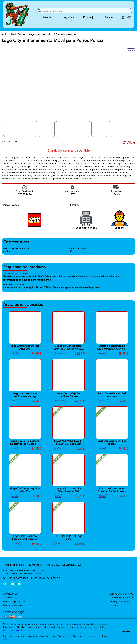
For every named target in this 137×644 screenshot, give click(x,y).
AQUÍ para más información (17, 630)
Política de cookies (13, 605)
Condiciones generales (122, 598)
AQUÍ (6, 639)
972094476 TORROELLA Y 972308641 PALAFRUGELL (35, 578)
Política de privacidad (14, 601)
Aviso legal (9, 598)
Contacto (115, 605)
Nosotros (48, 17)
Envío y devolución (120, 601)
